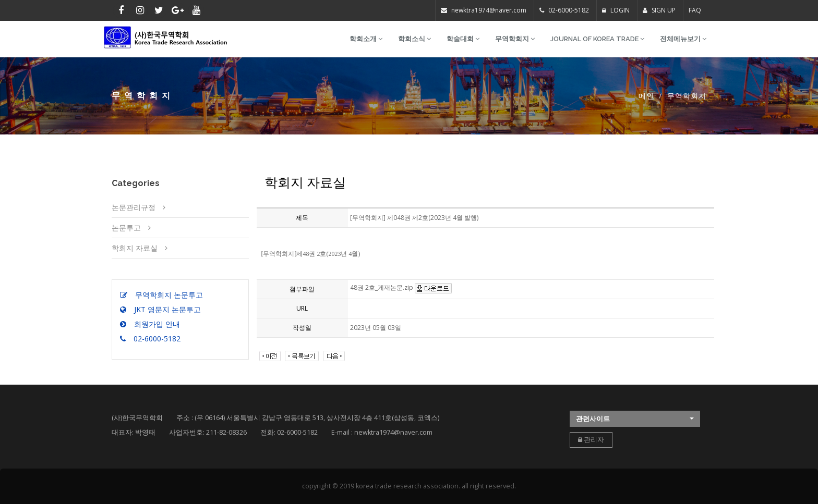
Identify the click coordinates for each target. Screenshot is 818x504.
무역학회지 (515, 39)
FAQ (695, 10)
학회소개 (366, 39)
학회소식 (414, 39)
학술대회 (463, 39)
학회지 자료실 (135, 248)
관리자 (591, 440)
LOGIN (616, 10)
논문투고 (126, 228)
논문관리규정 (134, 207)
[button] (635, 419)
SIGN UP (659, 10)
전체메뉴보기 (683, 39)
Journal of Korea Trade (597, 39)
